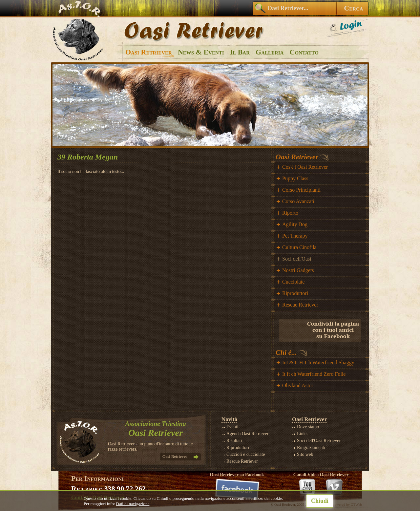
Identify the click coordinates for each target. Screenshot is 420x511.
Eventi (232, 427)
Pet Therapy (295, 236)
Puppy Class (295, 178)
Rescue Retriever (300, 305)
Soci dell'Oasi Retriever (319, 441)
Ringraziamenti (311, 447)
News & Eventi (201, 52)
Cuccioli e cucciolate (246, 454)
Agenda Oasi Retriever (247, 434)
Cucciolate (293, 282)
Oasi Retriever (149, 52)
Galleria (270, 52)
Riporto (290, 213)
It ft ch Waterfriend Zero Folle (314, 374)
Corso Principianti (301, 190)
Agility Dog (295, 224)
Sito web (305, 454)
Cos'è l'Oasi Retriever (305, 167)
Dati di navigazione (133, 504)
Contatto (304, 52)
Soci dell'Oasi (297, 259)
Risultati (234, 441)
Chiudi (320, 501)
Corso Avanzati (298, 201)
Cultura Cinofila (299, 247)
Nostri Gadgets (298, 270)
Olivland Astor (298, 385)
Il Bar (240, 52)
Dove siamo (308, 427)
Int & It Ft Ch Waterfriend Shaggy (318, 362)
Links (302, 434)
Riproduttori (295, 293)
